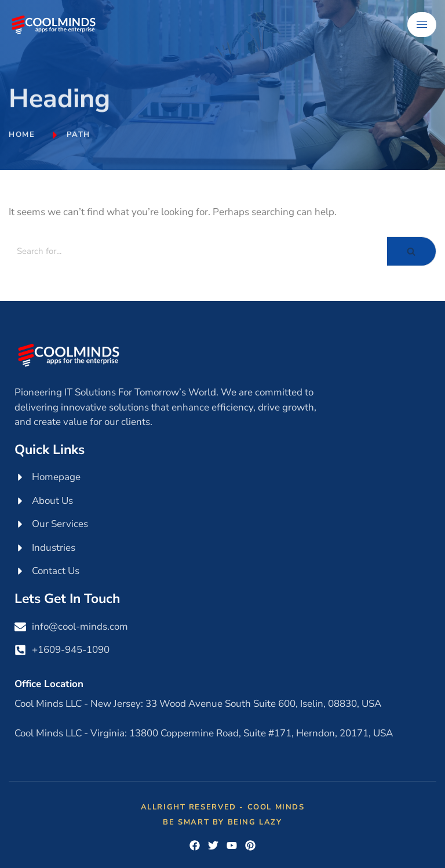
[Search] (198, 251)
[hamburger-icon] (422, 25)
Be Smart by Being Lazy (222, 822)
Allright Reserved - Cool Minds (223, 807)
